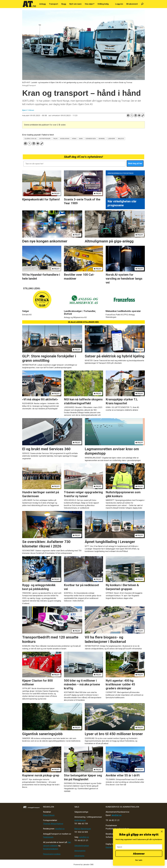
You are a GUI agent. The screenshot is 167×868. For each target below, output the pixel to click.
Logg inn (119, 4)
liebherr (111, 139)
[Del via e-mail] (139, 116)
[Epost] (139, 847)
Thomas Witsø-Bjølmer (53, 824)
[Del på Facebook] (128, 116)
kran (74, 139)
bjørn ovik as (31, 139)
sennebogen (91, 139)
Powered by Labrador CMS (84, 865)
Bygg (64, 4)
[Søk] (142, 4)
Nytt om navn (75, 4)
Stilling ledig (103, 4)
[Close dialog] (162, 831)
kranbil (102, 139)
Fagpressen (48, 837)
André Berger (80, 820)
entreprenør (45, 139)
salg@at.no (84, 837)
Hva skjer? (90, 4)
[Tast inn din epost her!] (74, 164)
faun (55, 139)
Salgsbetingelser (82, 846)
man (81, 139)
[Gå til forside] (29, 4)
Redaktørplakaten (51, 849)
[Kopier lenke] (143, 116)
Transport (54, 4)
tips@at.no (60, 829)
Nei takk (139, 860)
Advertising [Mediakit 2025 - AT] (79, 856)
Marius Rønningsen (83, 829)
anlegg (121, 139)
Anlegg (42, 4)
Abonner (139, 854)
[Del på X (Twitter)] (132, 116)
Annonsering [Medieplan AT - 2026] (80, 851)
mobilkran (65, 139)
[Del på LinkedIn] (135, 116)
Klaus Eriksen (49, 815)
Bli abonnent (132, 4)
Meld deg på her (135, 163)
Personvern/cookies (52, 854)
